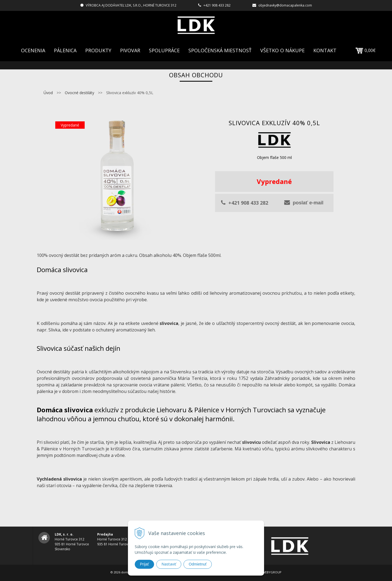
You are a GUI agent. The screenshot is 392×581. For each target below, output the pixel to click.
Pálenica (65, 50)
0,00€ (366, 50)
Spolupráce (164, 50)
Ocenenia (33, 50)
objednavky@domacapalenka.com (285, 5)
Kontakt (325, 50)
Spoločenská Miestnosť (220, 50)
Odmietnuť (198, 564)
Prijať (144, 564)
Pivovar (130, 50)
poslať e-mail (304, 202)
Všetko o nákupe (282, 50)
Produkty (98, 50)
